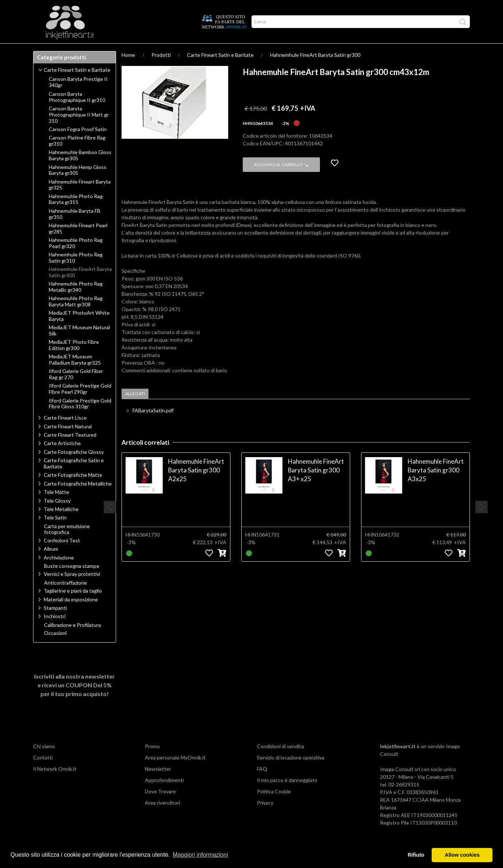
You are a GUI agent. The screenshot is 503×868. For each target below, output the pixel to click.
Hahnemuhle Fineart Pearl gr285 (78, 243)
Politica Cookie (274, 806)
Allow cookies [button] (462, 855)
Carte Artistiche (62, 457)
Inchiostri (55, 630)
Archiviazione (59, 572)
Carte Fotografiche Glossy (74, 466)
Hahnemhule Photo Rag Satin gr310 (76, 272)
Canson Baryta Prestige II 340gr (78, 96)
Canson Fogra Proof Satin (78, 144)
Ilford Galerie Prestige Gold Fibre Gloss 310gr (80, 418)
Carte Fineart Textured (70, 449)
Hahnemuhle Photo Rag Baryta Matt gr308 (76, 316)
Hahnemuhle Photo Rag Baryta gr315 (76, 214)
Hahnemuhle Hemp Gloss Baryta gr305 (78, 184)
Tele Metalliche (61, 523)
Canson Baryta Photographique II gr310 (77, 111)
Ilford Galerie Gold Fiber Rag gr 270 (76, 388)
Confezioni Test (62, 555)
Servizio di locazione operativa (291, 772)
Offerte (163, 51)
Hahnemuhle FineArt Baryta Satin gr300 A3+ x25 (316, 484)
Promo (152, 760)
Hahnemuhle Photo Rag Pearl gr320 (76, 257)
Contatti (43, 772)
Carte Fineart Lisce (65, 432)
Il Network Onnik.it (55, 783)
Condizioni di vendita (280, 760)
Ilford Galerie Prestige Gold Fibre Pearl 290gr (80, 403)
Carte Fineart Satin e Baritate (220, 69)
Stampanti (55, 622)
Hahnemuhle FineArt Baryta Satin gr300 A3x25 (436, 484)
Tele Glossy (57, 515)
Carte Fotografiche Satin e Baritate (74, 478)
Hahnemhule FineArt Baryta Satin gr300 (315, 69)
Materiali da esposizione (71, 614)
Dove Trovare (160, 806)
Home (128, 69)
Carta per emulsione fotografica (67, 544)
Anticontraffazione (66, 597)
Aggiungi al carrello (281, 179)
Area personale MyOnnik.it (175, 772)
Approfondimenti (91, 51)
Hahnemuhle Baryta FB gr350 (75, 228)
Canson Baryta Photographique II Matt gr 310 (79, 129)
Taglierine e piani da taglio (73, 605)
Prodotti (49, 51)
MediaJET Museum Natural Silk (79, 345)
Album (51, 563)
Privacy (265, 817)
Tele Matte (56, 506)
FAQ (262, 783)
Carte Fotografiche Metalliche (78, 498)
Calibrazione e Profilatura (72, 639)
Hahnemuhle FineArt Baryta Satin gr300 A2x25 (196, 484)
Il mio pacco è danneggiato (287, 794)
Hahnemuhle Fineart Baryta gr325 (80, 199)
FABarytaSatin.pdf (153, 425)
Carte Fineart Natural (68, 441)
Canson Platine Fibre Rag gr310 (77, 155)
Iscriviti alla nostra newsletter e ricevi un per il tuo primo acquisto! (75, 699)
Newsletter (158, 783)
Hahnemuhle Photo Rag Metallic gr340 (76, 301)
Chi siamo (44, 760)
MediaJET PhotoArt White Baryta (79, 330)
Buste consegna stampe (72, 580)
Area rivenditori (163, 817)
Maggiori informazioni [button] (200, 855)
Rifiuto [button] (416, 855)
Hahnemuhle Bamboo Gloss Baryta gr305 (80, 170)
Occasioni (55, 647)
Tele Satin (55, 532)
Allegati (135, 408)
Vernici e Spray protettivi (72, 588)
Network (133, 51)
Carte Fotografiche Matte (73, 489)
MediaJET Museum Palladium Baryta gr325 (75, 374)
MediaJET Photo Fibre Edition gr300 (74, 359)
